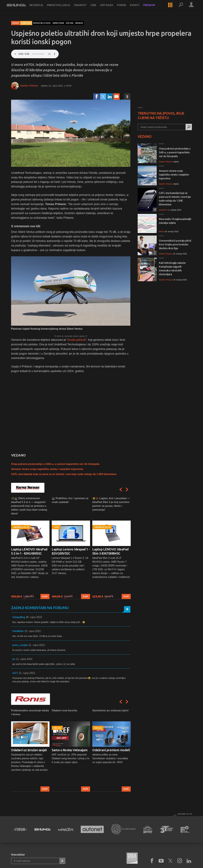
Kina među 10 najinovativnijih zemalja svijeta (175, 221)
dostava (70, 23)
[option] (30, 548)
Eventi (139, 8)
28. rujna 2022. (34, 617)
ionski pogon (58, 23)
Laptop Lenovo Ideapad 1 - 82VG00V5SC (71, 551)
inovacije (79, 23)
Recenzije (41, 8)
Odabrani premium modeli (111, 750)
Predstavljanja (63, 8)
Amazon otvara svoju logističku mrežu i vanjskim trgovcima (47, 469)
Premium (154, 8)
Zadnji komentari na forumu (40, 608)
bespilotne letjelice (42, 23)
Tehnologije (26, 23)
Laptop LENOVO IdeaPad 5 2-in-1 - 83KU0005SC (29, 551)
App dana (111, 8)
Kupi (45, 597)
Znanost (85, 8)
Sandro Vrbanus (29, 86)
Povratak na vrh (185, 814)
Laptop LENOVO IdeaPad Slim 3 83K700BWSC (110, 551)
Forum (126, 8)
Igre (98, 8)
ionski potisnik (77, 340)
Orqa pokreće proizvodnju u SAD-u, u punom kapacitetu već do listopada (55, 464)
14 (154, 161)
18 (154, 209)
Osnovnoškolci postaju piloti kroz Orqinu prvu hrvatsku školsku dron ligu (175, 244)
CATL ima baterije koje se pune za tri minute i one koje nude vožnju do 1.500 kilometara (64, 474)
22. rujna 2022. (33, 631)
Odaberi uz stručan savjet (29, 750)
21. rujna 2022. (37, 645)
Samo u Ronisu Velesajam (70, 750)
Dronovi (16, 23)
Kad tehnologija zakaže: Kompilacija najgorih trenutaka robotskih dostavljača (172, 269)
